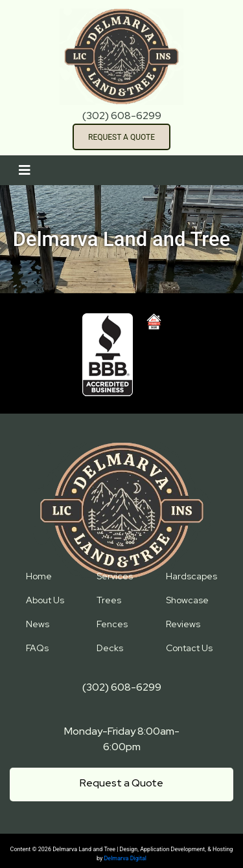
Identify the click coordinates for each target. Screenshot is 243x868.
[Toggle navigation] (25, 170)
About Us (45, 600)
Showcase (187, 600)
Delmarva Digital (125, 858)
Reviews (183, 624)
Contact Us (189, 648)
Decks (110, 648)
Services (115, 576)
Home (39, 576)
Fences (112, 624)
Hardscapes (191, 576)
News (38, 624)
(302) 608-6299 (122, 116)
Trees (109, 600)
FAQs (37, 648)
